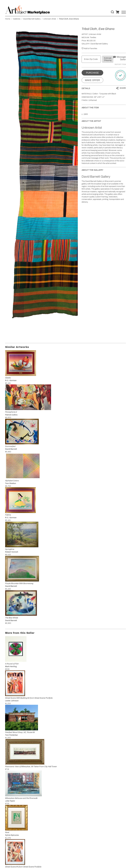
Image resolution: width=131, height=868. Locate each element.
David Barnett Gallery (99, 44)
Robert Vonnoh (12, 552)
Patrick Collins (11, 415)
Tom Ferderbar (11, 735)
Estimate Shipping (108, 59)
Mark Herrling (11, 666)
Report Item (120, 64)
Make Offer (92, 80)
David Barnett (11, 449)
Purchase (92, 73)
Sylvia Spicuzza (12, 835)
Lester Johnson (12, 701)
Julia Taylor (10, 801)
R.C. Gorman (11, 380)
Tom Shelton (11, 483)
